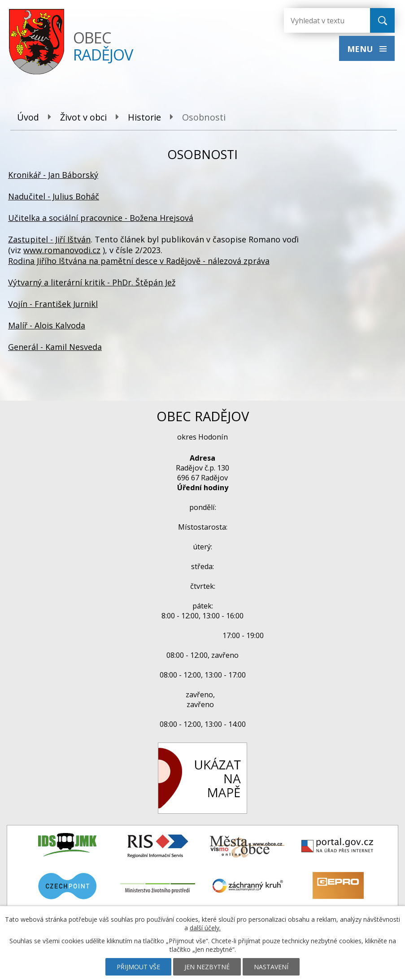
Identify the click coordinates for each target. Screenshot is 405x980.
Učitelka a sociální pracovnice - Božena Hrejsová (101, 218)
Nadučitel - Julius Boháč (54, 196)
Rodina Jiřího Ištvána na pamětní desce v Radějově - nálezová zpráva (139, 261)
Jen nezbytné (207, 967)
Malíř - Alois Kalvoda (47, 325)
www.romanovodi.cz (62, 250)
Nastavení (271, 967)
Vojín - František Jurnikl (53, 304)
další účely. (205, 928)
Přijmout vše (138, 967)
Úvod (28, 117)
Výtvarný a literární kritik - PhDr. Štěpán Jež (92, 282)
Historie (144, 117)
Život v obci (83, 117)
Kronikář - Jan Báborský (53, 175)
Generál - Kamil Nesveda (55, 347)
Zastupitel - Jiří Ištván (49, 239)
